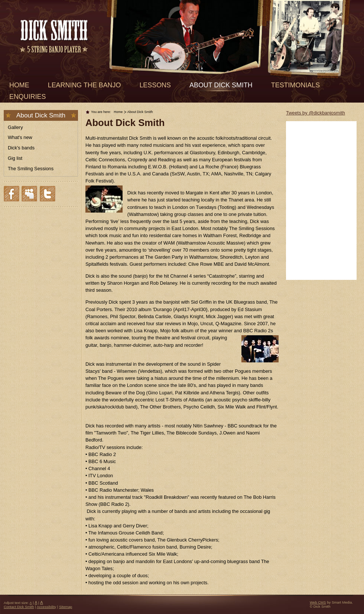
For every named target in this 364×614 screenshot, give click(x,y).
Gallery (15, 127)
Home (19, 85)
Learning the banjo (84, 85)
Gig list (15, 158)
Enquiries (28, 97)
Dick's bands (21, 148)
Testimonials (295, 85)
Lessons (155, 85)
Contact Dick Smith (19, 607)
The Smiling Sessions (31, 169)
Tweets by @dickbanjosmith (316, 113)
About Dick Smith (221, 85)
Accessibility (46, 607)
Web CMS (318, 602)
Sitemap (66, 607)
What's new (20, 137)
